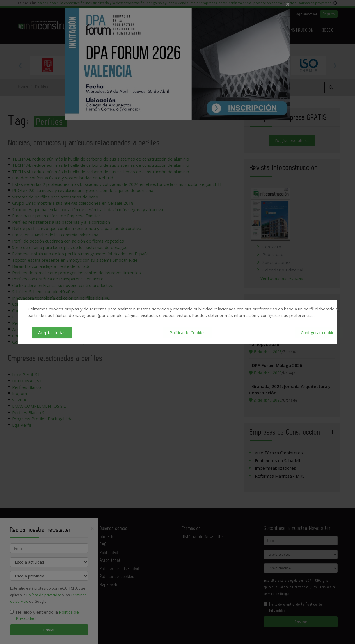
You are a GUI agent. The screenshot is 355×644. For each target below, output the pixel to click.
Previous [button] (20, 65)
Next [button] (335, 65)
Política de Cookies (188, 332)
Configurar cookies (319, 332)
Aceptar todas (52, 332)
